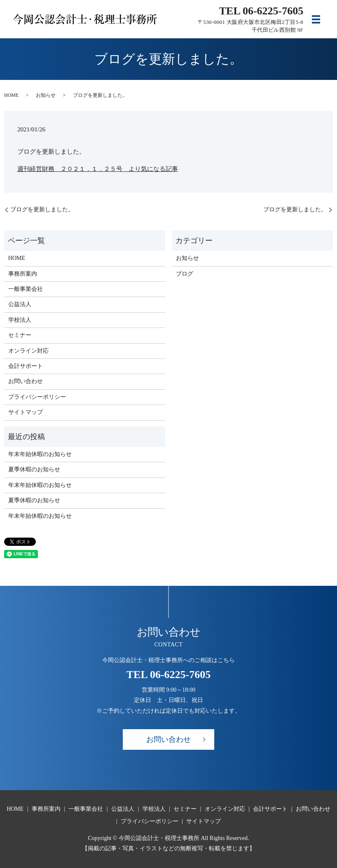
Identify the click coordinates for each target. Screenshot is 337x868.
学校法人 (20, 320)
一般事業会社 (26, 289)
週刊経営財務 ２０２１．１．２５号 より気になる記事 (98, 169)
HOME (11, 95)
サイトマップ (26, 412)
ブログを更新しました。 (42, 209)
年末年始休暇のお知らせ (40, 454)
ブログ (185, 274)
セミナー (20, 335)
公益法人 (20, 304)
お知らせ (46, 95)
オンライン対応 (28, 351)
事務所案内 (23, 274)
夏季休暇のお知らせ (34, 469)
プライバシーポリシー (37, 397)
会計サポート (26, 366)
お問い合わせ (26, 381)
